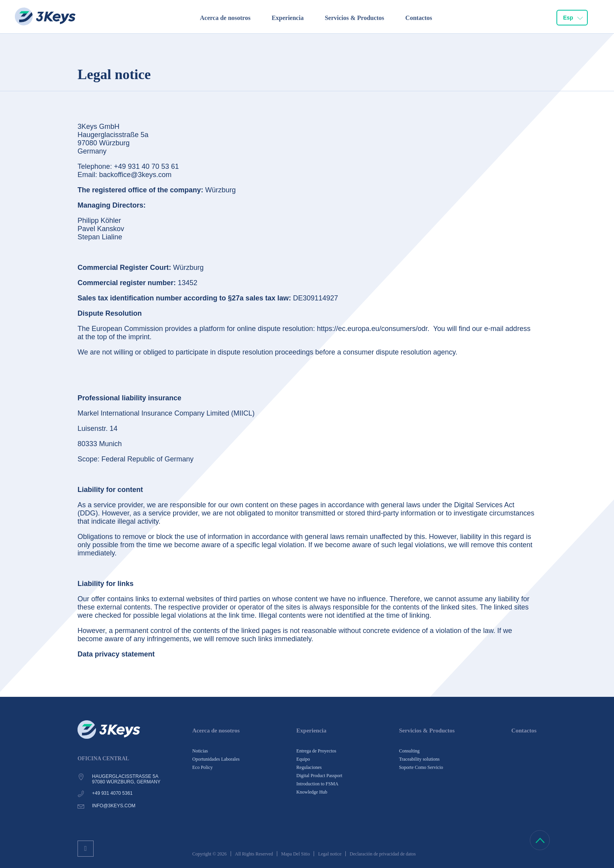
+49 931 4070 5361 (112, 793)
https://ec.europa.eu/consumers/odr (372, 329)
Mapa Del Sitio (295, 854)
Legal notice (330, 854)
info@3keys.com (114, 806)
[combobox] (572, 18)
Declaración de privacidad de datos (383, 854)
